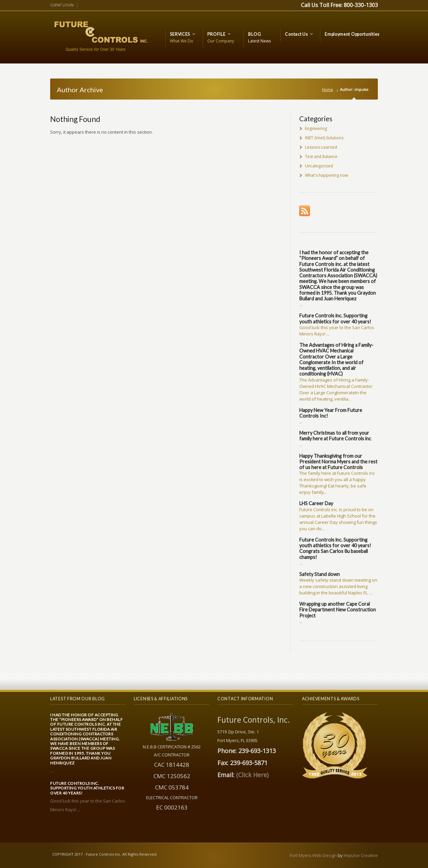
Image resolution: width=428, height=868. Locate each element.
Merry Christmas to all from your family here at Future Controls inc (335, 436)
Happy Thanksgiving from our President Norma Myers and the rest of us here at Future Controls (338, 462)
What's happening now (327, 175)
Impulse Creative (361, 855)
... (301, 304)
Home (328, 89)
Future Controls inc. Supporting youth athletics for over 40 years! (335, 318)
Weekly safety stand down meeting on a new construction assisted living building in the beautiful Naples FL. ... (338, 586)
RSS (305, 211)
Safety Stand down (319, 574)
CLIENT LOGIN (62, 5)
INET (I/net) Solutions (324, 138)
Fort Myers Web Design (313, 855)
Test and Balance (321, 157)
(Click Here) (252, 775)
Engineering (316, 128)
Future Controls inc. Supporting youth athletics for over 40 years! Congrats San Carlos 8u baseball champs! (335, 548)
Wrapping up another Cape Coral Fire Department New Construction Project (338, 610)
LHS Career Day (316, 503)
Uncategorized (319, 166)
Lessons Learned (321, 147)
